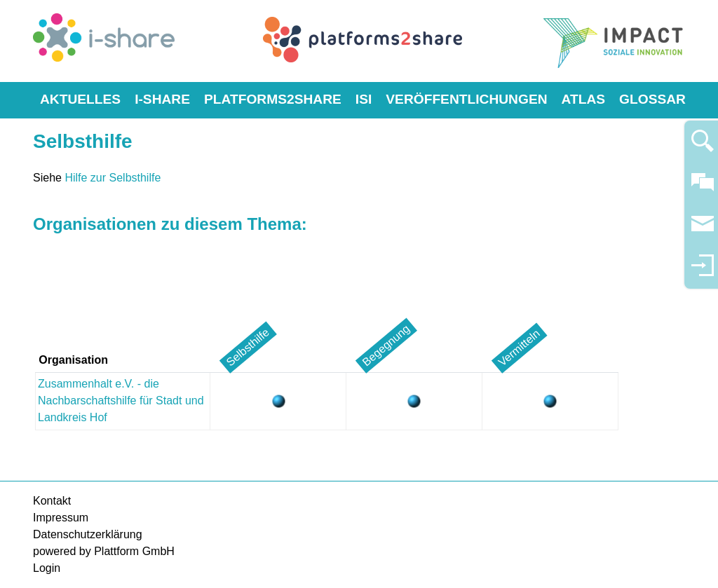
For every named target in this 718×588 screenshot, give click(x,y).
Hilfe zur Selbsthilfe (113, 178)
